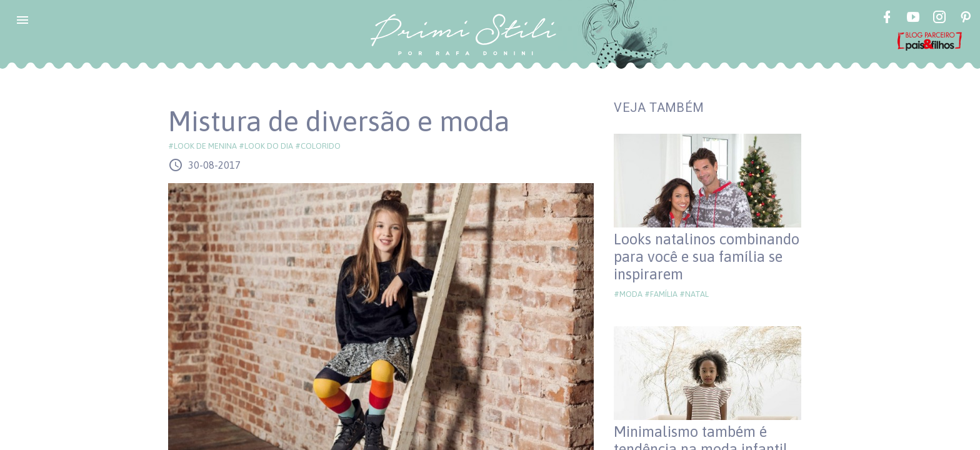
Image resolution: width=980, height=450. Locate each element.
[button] (22, 20)
